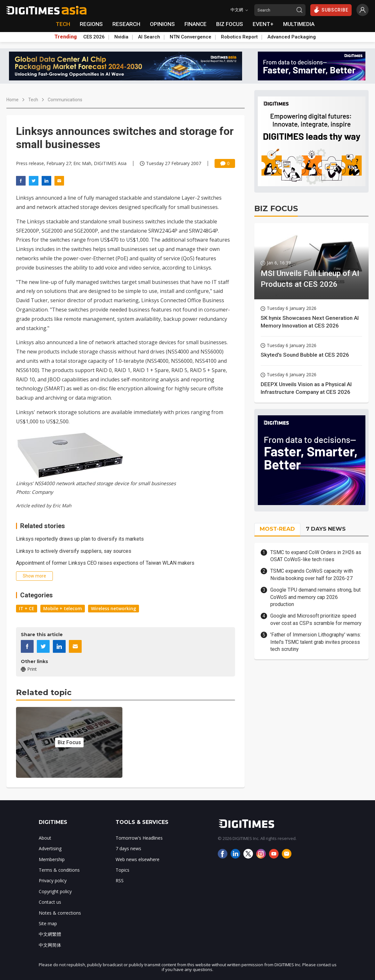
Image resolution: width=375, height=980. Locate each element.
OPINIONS (162, 24)
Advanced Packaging (292, 37)
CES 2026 (94, 37)
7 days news (128, 848)
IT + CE (27, 608)
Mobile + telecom (63, 608)
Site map (48, 923)
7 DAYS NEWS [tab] (326, 529)
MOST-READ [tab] (277, 529)
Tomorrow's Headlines (139, 838)
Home (12, 100)
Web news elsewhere (138, 859)
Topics (122, 870)
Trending (66, 37)
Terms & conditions (59, 870)
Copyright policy (55, 891)
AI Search (149, 37)
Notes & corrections (60, 913)
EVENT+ (263, 24)
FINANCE (196, 24)
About (45, 838)
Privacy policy (53, 880)
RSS (120, 880)
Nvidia (121, 37)
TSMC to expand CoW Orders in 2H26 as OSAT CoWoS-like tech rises (316, 556)
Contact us (50, 902)
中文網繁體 (50, 934)
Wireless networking (114, 608)
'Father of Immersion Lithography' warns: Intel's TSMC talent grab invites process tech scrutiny (316, 642)
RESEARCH (126, 24)
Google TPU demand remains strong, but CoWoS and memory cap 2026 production (315, 597)
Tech (33, 100)
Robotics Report (239, 37)
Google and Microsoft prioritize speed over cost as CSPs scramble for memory (316, 619)
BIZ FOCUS (230, 24)
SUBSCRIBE (331, 10)
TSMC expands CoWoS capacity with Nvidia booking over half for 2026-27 (312, 574)
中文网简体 (50, 945)
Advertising (50, 848)
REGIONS (91, 24)
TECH (63, 24)
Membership (52, 859)
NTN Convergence (191, 37)
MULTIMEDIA (299, 24)
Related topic (44, 692)
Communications (65, 100)
